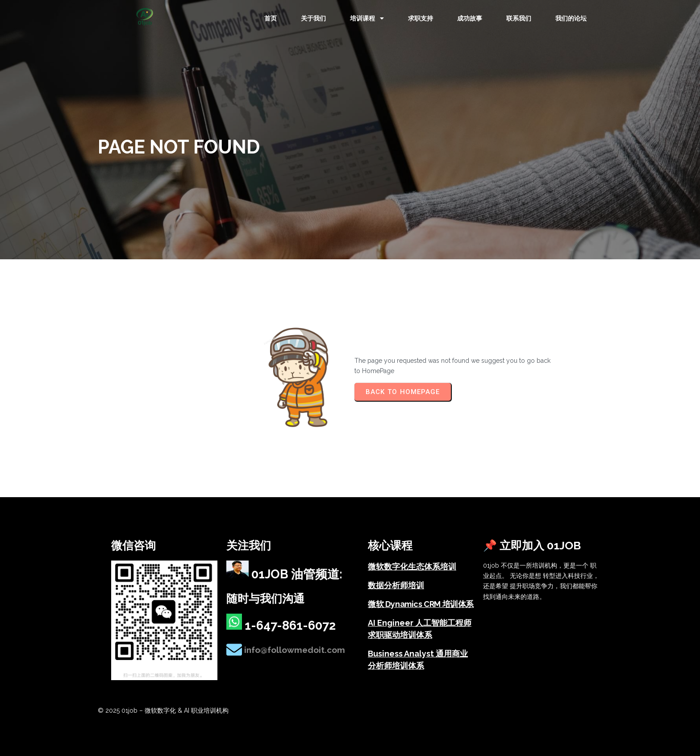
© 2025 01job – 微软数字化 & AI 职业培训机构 (163, 710)
